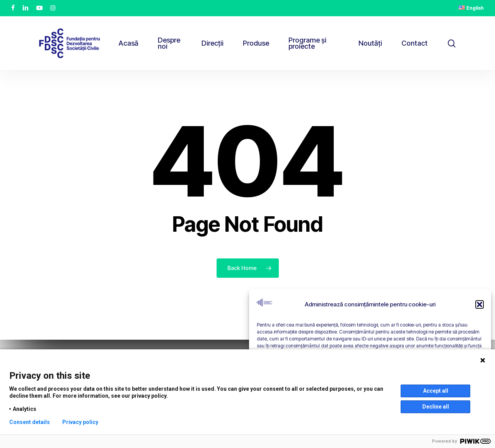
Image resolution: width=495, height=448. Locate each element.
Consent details (30, 422)
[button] (480, 304)
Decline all (436, 407)
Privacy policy (80, 422)
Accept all (436, 391)
